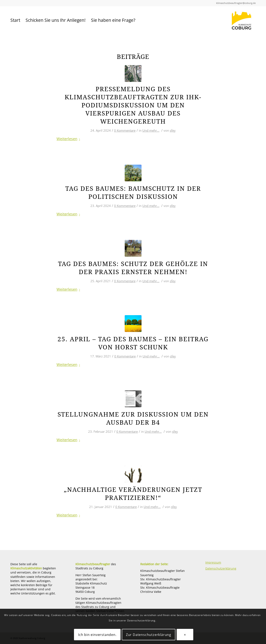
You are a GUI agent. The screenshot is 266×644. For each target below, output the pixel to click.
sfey (173, 130)
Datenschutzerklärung (221, 568)
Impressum (213, 562)
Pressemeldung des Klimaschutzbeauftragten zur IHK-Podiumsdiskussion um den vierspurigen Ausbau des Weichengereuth (133, 105)
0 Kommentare (125, 130)
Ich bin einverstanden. (97, 635)
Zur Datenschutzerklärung (149, 635)
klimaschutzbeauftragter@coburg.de (236, 3)
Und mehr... (151, 130)
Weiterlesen (69, 139)
